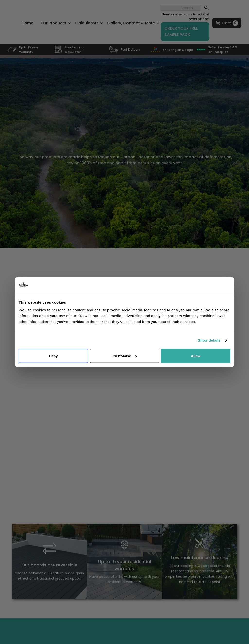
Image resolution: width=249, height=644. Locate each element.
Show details (209, 340)
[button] (227, 23)
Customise (125, 356)
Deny (53, 356)
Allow (196, 356)
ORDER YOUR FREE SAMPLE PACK (181, 31)
